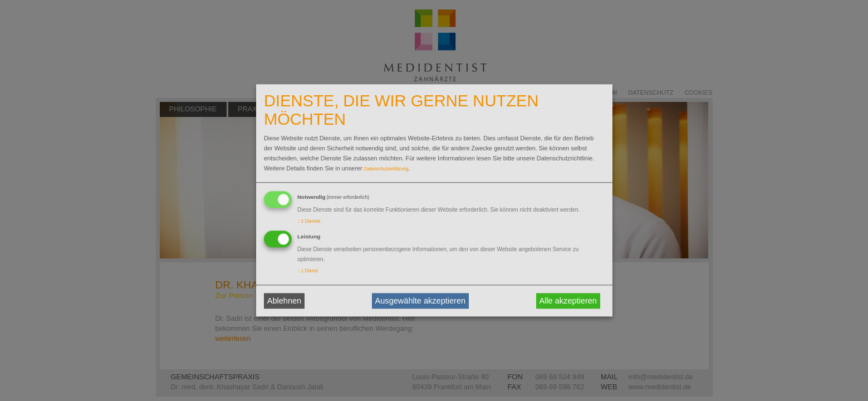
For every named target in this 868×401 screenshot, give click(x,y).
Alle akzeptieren (568, 301)
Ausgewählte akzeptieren (421, 301)
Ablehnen (284, 301)
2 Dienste (309, 221)
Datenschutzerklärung (386, 169)
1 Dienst (308, 271)
